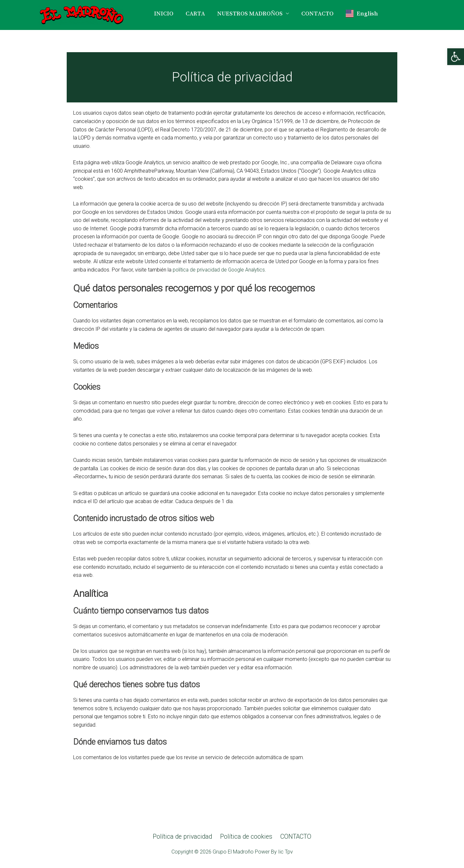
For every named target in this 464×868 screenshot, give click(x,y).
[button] (456, 57)
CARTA (195, 13)
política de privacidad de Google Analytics (220, 270)
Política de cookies (246, 836)
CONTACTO (317, 13)
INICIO (164, 13)
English (362, 14)
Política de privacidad (183, 836)
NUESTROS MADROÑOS (250, 13)
